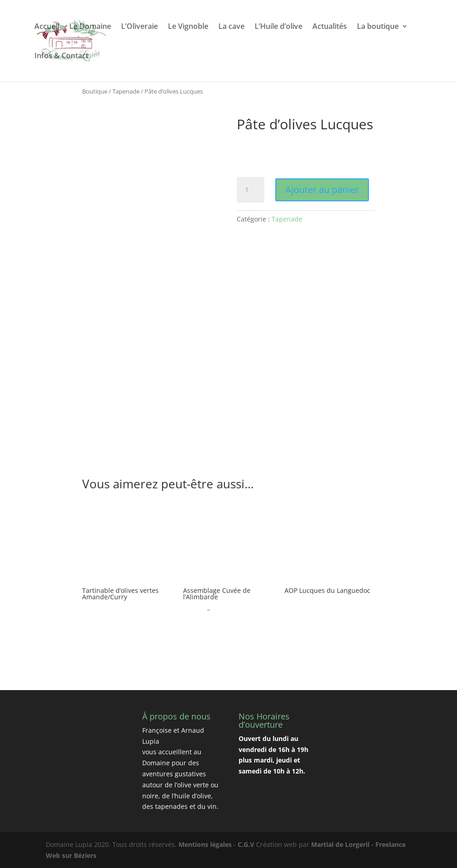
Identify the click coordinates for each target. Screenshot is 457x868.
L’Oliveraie (139, 27)
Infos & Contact (61, 56)
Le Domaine (90, 27)
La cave (231, 27)
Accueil (47, 27)
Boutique (95, 91)
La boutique (378, 27)
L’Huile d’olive (279, 27)
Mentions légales (205, 844)
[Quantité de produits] (251, 190)
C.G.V (246, 844)
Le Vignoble (188, 27)
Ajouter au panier (322, 190)
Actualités (330, 27)
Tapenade (126, 91)
